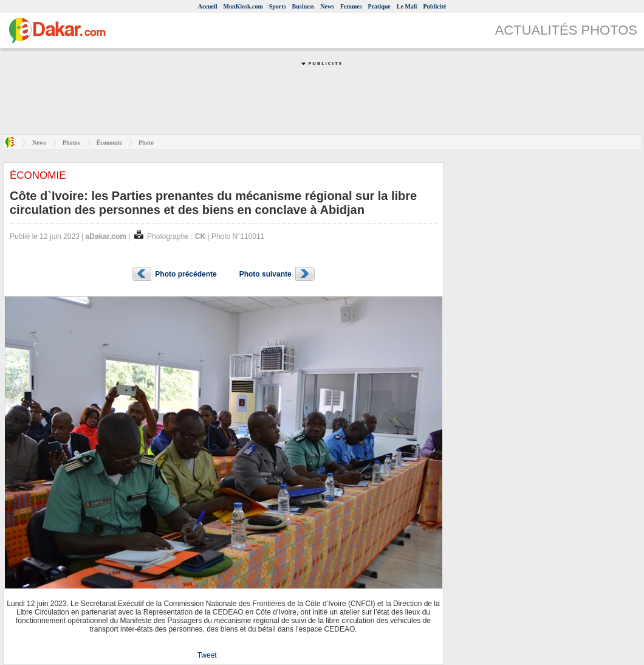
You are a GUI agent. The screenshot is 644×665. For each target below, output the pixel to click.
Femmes (351, 6)
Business (303, 6)
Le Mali (407, 6)
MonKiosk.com (243, 6)
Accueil (208, 6)
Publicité (434, 6)
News (327, 6)
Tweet (207, 655)
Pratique (379, 6)
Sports (278, 6)
